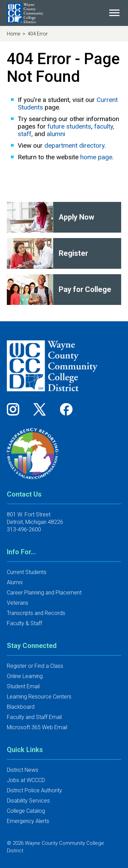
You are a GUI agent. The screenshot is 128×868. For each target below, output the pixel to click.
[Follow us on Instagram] (15, 409)
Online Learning (25, 676)
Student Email (23, 686)
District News (23, 770)
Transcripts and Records (36, 613)
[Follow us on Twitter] (42, 409)
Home (14, 34)
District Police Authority (34, 790)
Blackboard (21, 707)
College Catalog (26, 811)
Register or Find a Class (35, 666)
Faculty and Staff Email (34, 717)
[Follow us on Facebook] (67, 409)
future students (69, 126)
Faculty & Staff (24, 623)
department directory (74, 145)
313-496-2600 (24, 529)
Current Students (27, 572)
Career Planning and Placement (44, 593)
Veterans (18, 603)
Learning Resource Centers (39, 697)
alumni (56, 134)
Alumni (15, 582)
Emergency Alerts (28, 821)
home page (96, 157)
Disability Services (28, 801)
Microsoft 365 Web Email (37, 727)
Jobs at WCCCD (26, 780)
